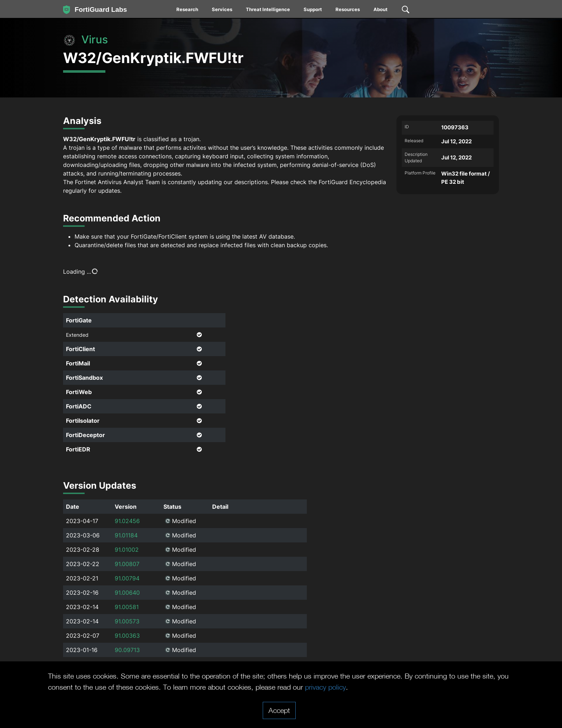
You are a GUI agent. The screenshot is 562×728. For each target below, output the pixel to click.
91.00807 (127, 564)
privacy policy (325, 687)
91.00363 (127, 636)
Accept (279, 710)
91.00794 (127, 578)
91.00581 (127, 607)
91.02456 (127, 521)
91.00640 (127, 593)
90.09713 (127, 650)
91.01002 (127, 550)
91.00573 (127, 621)
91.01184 (126, 535)
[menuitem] (188, 11)
